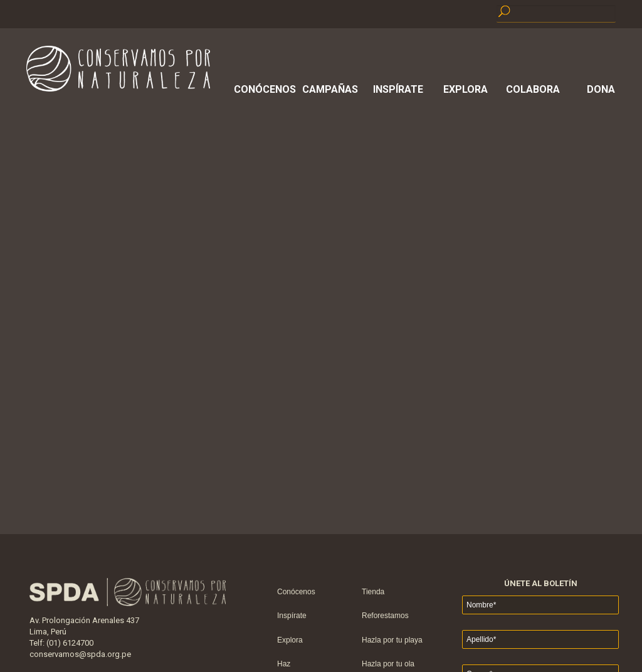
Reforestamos (385, 616)
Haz (284, 664)
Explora (466, 89)
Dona (601, 89)
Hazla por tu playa (392, 640)
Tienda (373, 592)
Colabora (533, 89)
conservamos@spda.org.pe (80, 654)
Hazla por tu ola (388, 664)
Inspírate (398, 89)
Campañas (330, 89)
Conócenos (263, 89)
